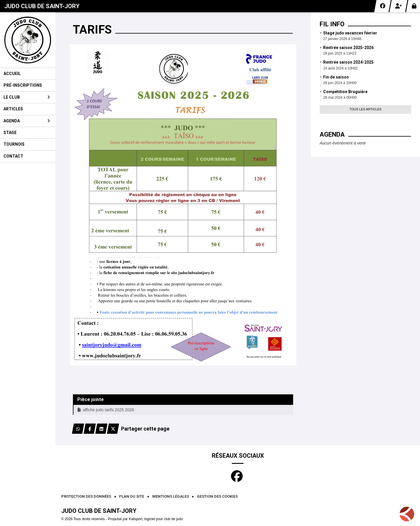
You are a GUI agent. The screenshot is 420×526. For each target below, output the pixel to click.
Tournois (14, 144)
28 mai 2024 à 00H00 (340, 97)
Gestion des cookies (217, 496)
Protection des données (86, 496)
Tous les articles (365, 109)
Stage (10, 133)
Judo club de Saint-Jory (42, 6)
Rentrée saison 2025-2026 (348, 48)
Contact (13, 156)
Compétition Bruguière (345, 92)
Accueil (12, 74)
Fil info (332, 24)
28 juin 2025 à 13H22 (340, 53)
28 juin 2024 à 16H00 (340, 83)
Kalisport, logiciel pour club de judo (156, 519)
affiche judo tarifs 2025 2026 (106, 410)
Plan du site (132, 496)
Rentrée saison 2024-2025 (348, 62)
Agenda (27, 121)
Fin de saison (336, 77)
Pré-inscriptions (23, 85)
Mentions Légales (171, 496)
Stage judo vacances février (350, 33)
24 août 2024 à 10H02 (341, 68)
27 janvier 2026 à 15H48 (342, 39)
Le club (27, 97)
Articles (13, 109)
